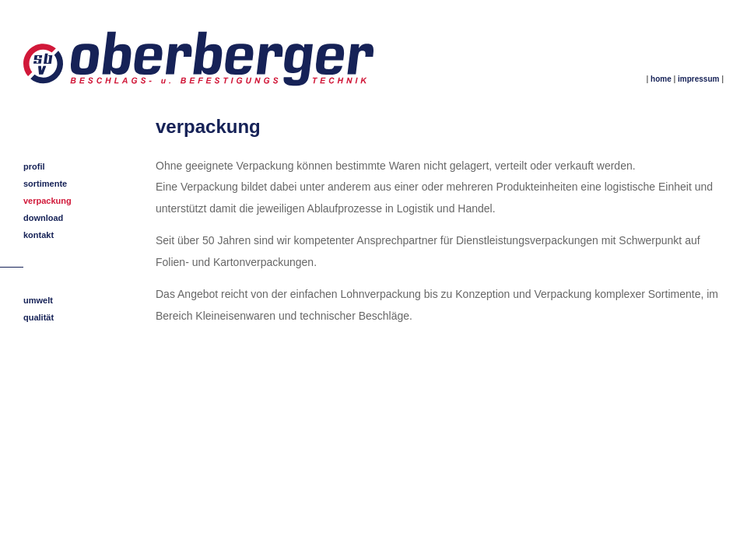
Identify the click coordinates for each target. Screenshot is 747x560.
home (661, 79)
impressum (698, 79)
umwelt (38, 300)
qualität (39, 317)
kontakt (39, 235)
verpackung (47, 201)
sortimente (45, 184)
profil (34, 166)
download (43, 218)
